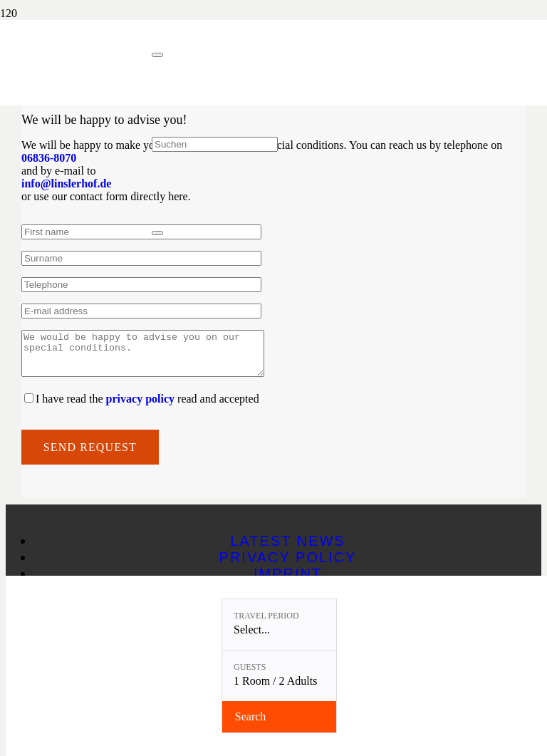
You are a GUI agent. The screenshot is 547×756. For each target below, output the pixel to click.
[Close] (157, 55)
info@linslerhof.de (66, 183)
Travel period (266, 616)
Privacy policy (288, 566)
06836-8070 (49, 158)
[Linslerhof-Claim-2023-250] (76, 91)
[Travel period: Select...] (279, 625)
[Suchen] (215, 144)
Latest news (287, 549)
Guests (250, 667)
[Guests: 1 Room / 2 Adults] (279, 676)
